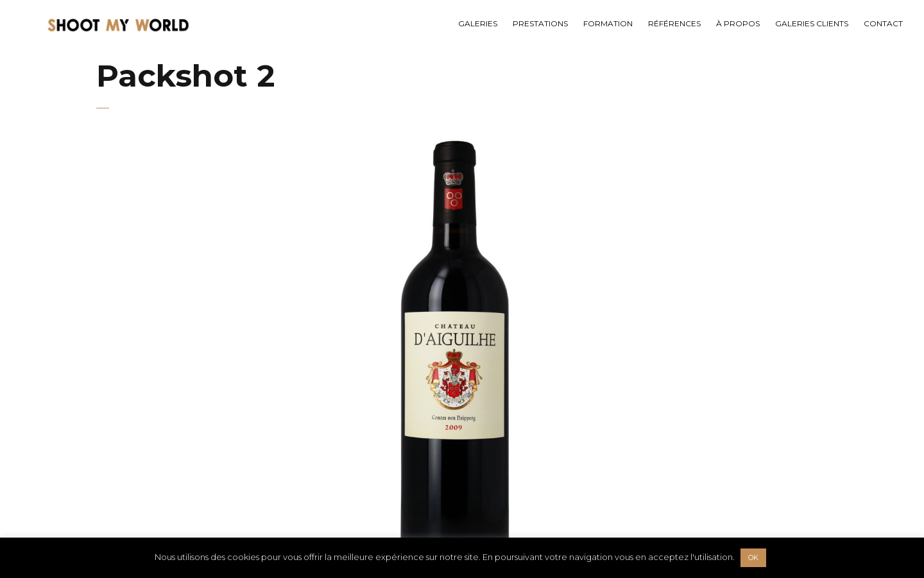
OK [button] (753, 557)
